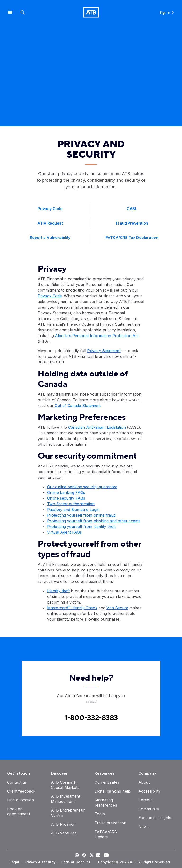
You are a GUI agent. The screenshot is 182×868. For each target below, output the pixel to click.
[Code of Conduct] (76, 862)
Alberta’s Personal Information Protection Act (97, 336)
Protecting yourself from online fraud (81, 515)
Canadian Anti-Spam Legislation (97, 427)
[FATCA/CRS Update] (106, 834)
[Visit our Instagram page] (77, 856)
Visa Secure (117, 608)
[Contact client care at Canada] (91, 718)
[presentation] (91, 79)
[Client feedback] (21, 791)
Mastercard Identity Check (72, 608)
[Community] (149, 809)
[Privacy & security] (41, 862)
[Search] (23, 12)
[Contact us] (17, 782)
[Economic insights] (155, 818)
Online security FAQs (66, 498)
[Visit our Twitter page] (91, 856)
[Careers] (146, 800)
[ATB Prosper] (63, 824)
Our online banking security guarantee (82, 487)
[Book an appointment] (19, 812)
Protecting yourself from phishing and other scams (94, 521)
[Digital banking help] (112, 791)
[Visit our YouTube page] (105, 856)
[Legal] (15, 862)
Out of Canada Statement (78, 406)
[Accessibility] (150, 791)
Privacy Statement (104, 351)
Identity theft (58, 591)
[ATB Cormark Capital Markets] (65, 785)
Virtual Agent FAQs (64, 532)
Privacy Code (50, 296)
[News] (144, 827)
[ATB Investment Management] (66, 799)
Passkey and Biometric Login (73, 510)
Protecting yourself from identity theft (81, 527)
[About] (144, 782)
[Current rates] (107, 782)
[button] (10, 12)
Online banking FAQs (66, 492)
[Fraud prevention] (110, 823)
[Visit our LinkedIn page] (98, 856)
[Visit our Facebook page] (84, 856)
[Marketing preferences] (106, 803)
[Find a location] (20, 800)
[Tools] (100, 814)
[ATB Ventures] (64, 833)
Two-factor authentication (71, 504)
